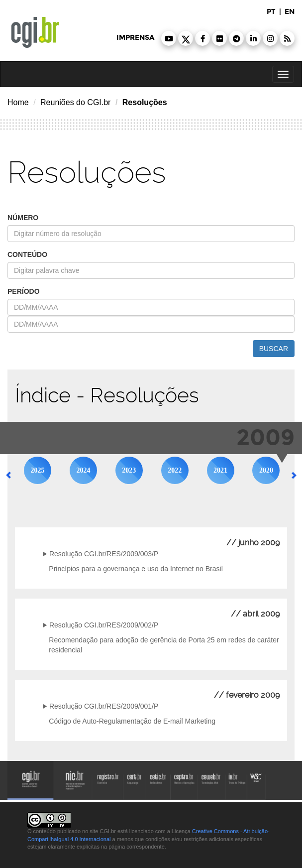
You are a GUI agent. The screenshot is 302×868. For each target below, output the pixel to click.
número (23, 218)
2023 (129, 470)
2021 (220, 470)
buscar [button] (274, 349)
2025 (38, 470)
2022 (175, 470)
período (24, 291)
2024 (83, 470)
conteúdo (27, 254)
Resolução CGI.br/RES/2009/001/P (104, 706)
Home (18, 102)
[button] (169, 38)
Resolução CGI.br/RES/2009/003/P (104, 554)
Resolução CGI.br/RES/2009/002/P (104, 625)
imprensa (135, 38)
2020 (266, 470)
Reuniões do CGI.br (75, 102)
